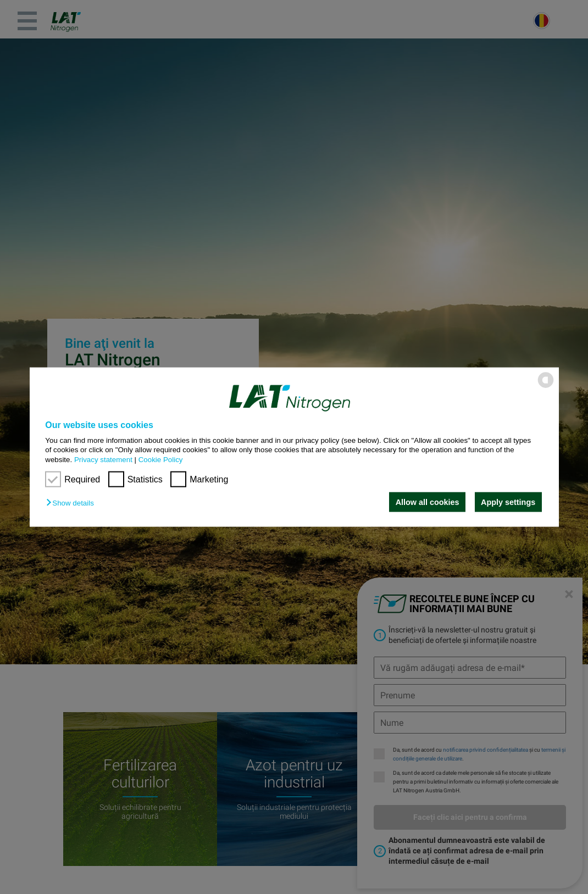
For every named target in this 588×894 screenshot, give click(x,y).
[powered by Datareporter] (546, 387)
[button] (73, 503)
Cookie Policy (161, 459)
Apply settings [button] (508, 502)
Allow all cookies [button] (428, 502)
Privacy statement (103, 459)
